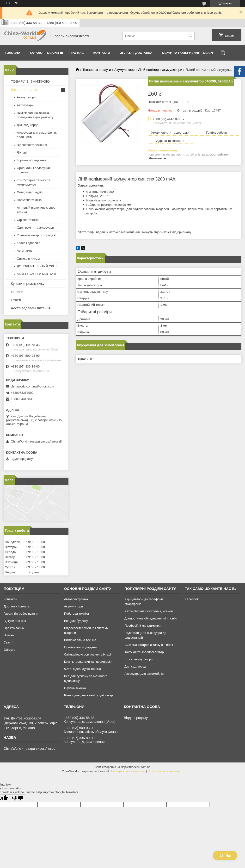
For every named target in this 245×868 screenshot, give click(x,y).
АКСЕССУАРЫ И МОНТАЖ (37, 274)
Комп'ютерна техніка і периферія (88, 662)
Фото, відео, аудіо (30, 192)
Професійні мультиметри (142, 626)
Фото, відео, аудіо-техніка (83, 669)
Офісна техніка (28, 220)
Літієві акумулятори (138, 659)
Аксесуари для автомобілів (144, 674)
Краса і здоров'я (28, 243)
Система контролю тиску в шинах (149, 645)
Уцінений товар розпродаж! (37, 235)
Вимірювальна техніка (80, 640)
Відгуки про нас (15, 621)
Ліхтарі (22, 153)
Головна (12, 53)
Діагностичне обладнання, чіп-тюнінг (151, 618)
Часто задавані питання (31, 308)
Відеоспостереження (32, 145)
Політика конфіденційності (165, 771)
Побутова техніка (29, 200)
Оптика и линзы (28, 259)
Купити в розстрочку (28, 284)
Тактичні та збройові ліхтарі (144, 652)
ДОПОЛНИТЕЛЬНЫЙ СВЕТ (37, 266)
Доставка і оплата (17, 606)
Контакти (102, 53)
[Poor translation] (18, 798)
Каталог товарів (44, 53)
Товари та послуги (97, 70)
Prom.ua (145, 767)
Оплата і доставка (136, 53)
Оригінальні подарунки (81, 647)
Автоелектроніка (76, 599)
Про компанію (14, 628)
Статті (16, 300)
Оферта (9, 650)
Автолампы (25, 251)
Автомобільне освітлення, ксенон (149, 611)
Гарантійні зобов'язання (21, 614)
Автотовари (25, 105)
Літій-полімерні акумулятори (160, 70)
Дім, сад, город (28, 125)
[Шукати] (190, 36)
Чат (225, 856)
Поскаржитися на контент (128, 771)
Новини (17, 292)
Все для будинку (76, 621)
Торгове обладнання (32, 160)
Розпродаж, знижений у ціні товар (89, 695)
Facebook (192, 599)
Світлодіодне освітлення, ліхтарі (88, 654)
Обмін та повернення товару (188, 53)
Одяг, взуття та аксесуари (35, 228)
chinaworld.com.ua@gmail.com (32, 386)
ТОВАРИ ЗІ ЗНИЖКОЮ (30, 81)
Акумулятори (124, 70)
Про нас (77, 53)
